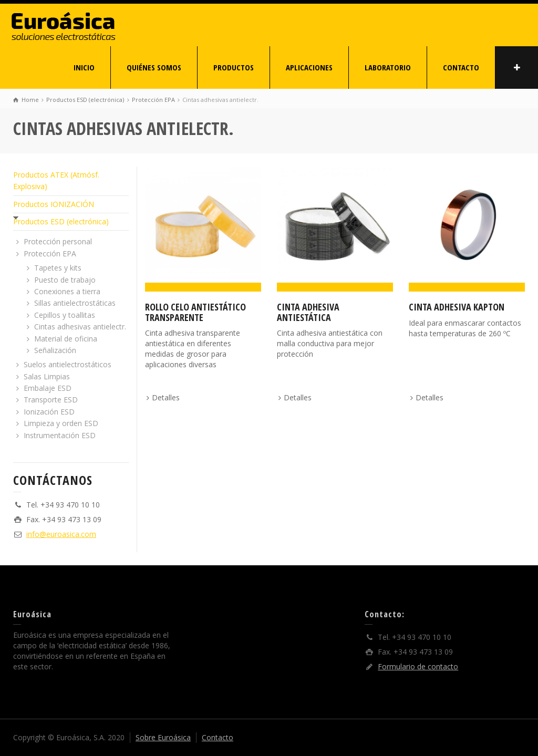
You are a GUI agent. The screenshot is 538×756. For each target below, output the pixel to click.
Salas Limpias (47, 376)
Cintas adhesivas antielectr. (80, 327)
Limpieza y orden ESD (61, 423)
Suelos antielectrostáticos (68, 364)
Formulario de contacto (418, 666)
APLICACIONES (309, 67)
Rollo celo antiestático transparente (195, 312)
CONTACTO (461, 67)
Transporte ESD (51, 400)
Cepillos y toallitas (65, 315)
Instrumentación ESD (60, 435)
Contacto (218, 737)
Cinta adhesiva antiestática (308, 312)
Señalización (55, 350)
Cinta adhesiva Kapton (457, 307)
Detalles (166, 397)
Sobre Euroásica (163, 737)
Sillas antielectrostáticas (75, 303)
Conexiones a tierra (67, 291)
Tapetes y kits (58, 268)
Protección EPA (50, 253)
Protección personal (58, 241)
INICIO (84, 67)
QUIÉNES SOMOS (154, 67)
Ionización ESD (49, 412)
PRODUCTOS (234, 67)
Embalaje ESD (48, 388)
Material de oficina (66, 339)
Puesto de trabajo (65, 280)
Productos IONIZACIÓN (54, 204)
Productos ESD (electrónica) (61, 221)
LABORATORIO (388, 67)
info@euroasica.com (61, 534)
